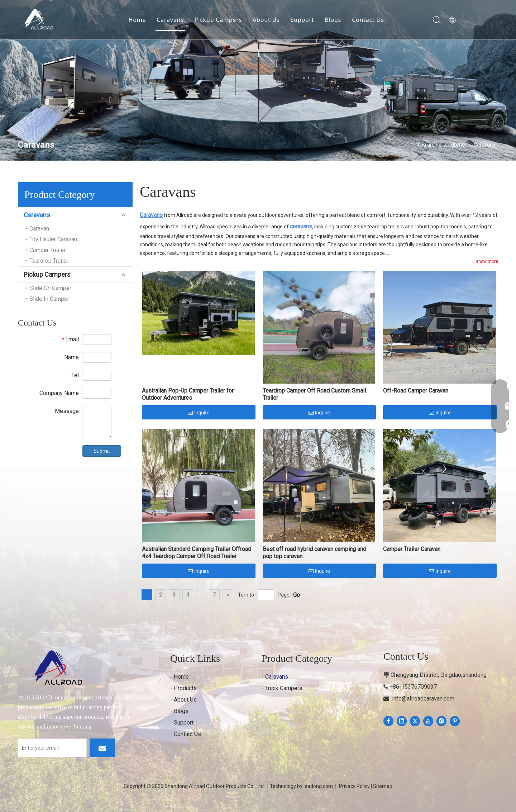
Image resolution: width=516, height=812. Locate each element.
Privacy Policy (354, 786)
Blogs (333, 20)
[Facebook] (388, 721)
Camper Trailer (47, 250)
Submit (102, 451)
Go (297, 595)
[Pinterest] (455, 721)
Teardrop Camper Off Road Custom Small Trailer (314, 394)
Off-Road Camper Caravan (416, 391)
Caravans (170, 20)
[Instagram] (441, 721)
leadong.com (318, 786)
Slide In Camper (49, 299)
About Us (266, 20)
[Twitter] (415, 721)
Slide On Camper (50, 288)
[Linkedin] (402, 721)
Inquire (199, 413)
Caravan (39, 229)
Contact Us (368, 20)
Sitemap (383, 786)
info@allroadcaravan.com (423, 699)
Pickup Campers (218, 20)
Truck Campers (284, 688)
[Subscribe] (102, 748)
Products (185, 688)
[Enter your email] (52, 748)
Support (302, 20)
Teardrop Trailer (49, 261)
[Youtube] (428, 721)
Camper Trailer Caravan (412, 549)
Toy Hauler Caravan (53, 239)
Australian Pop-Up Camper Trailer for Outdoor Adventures (188, 394)
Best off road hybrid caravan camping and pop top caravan (314, 553)
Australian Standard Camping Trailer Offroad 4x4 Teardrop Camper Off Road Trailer (197, 553)
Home (137, 20)
